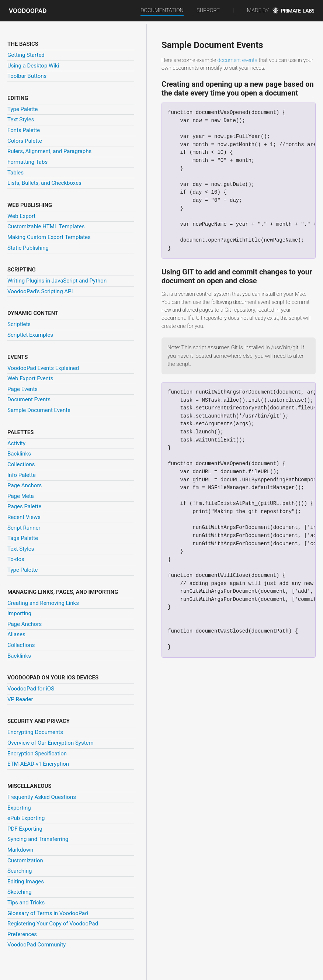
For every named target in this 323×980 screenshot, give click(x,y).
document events (237, 60)
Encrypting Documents (35, 732)
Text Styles (21, 120)
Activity (16, 443)
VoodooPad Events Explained (43, 368)
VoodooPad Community (37, 945)
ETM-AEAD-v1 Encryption (38, 764)
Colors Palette (25, 141)
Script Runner (24, 528)
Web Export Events (30, 378)
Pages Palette (24, 506)
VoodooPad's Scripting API (40, 291)
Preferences (22, 934)
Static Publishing (28, 248)
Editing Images (26, 882)
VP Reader (20, 699)
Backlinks (19, 454)
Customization (25, 860)
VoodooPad (28, 11)
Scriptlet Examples (30, 335)
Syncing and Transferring (38, 839)
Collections (21, 464)
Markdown (20, 850)
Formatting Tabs (27, 162)
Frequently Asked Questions (42, 797)
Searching (20, 871)
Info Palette (22, 475)
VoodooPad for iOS (31, 689)
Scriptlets (19, 324)
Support (208, 11)
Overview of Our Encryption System (51, 743)
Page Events (22, 389)
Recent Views (24, 517)
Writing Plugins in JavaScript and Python (57, 281)
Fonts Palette (24, 130)
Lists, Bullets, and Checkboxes (44, 183)
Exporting (19, 808)
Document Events (29, 399)
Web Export (21, 216)
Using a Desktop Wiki (33, 66)
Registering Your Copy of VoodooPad (53, 924)
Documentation (162, 11)
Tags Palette (23, 538)
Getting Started (26, 55)
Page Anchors (25, 485)
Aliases (16, 634)
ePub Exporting (26, 818)
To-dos (16, 559)
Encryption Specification (37, 754)
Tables (15, 173)
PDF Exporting (25, 829)
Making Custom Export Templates (49, 237)
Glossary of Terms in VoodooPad (48, 913)
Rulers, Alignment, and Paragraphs (49, 151)
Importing (19, 613)
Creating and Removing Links (43, 603)
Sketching (20, 892)
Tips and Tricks (26, 903)
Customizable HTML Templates (46, 226)
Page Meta (21, 496)
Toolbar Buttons (27, 76)
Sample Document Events (39, 410)
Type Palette (23, 109)
